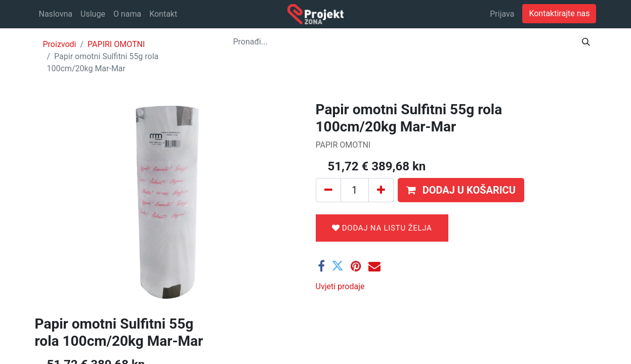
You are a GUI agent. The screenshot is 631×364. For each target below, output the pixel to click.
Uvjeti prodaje (340, 286)
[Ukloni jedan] (328, 190)
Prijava (502, 14)
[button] (461, 190)
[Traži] (586, 42)
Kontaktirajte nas (559, 13)
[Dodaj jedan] (381, 190)
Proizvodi (60, 44)
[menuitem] (56, 14)
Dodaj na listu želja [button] (382, 228)
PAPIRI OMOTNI (116, 44)
